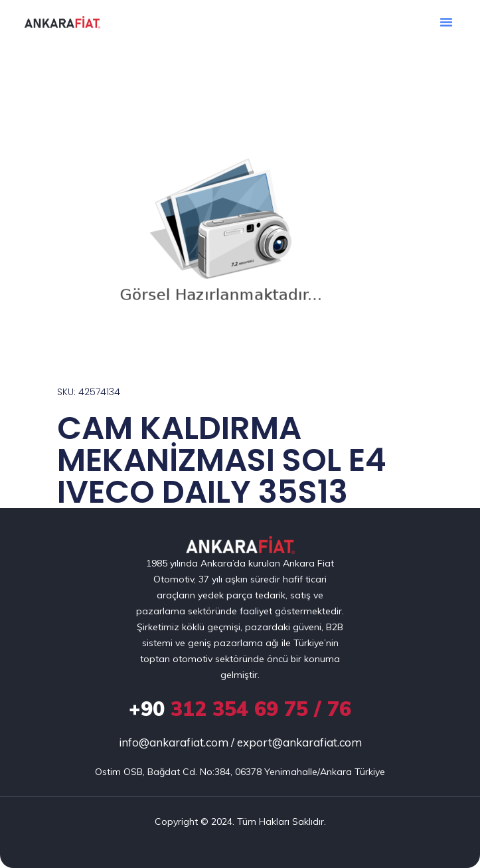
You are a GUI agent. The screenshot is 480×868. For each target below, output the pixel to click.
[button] (446, 22)
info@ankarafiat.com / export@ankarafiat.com (240, 742)
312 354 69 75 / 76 (240, 709)
